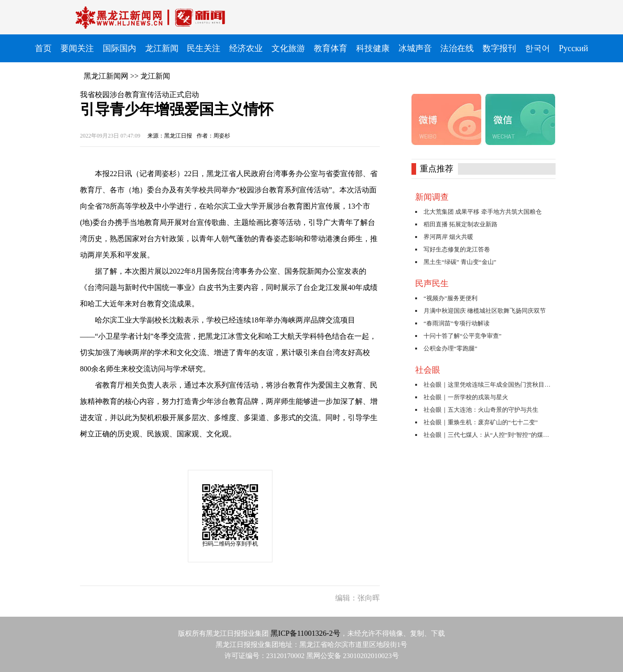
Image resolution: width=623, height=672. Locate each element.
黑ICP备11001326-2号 (305, 633)
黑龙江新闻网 (106, 76)
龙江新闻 (155, 76)
